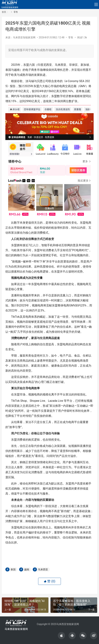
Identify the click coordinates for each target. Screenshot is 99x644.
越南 (27, 569)
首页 (4, 12)
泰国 (13, 569)
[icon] (61, 636)
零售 (71, 37)
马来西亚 (43, 569)
